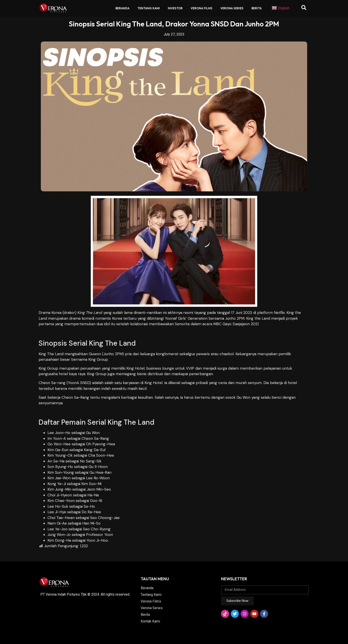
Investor (175, 8)
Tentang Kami (149, 8)
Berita (257, 8)
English (281, 8)
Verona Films (202, 8)
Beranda (122, 8)
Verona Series (232, 8)
